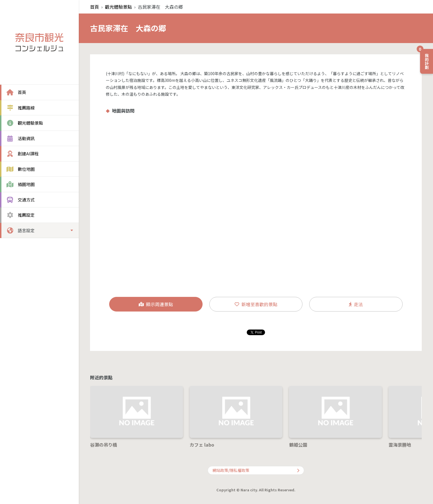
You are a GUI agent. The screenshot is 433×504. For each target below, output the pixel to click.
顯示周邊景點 (156, 304)
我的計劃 (425, 59)
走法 (356, 304)
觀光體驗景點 (118, 7)
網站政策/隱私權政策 (256, 470)
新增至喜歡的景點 (256, 304)
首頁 (95, 7)
